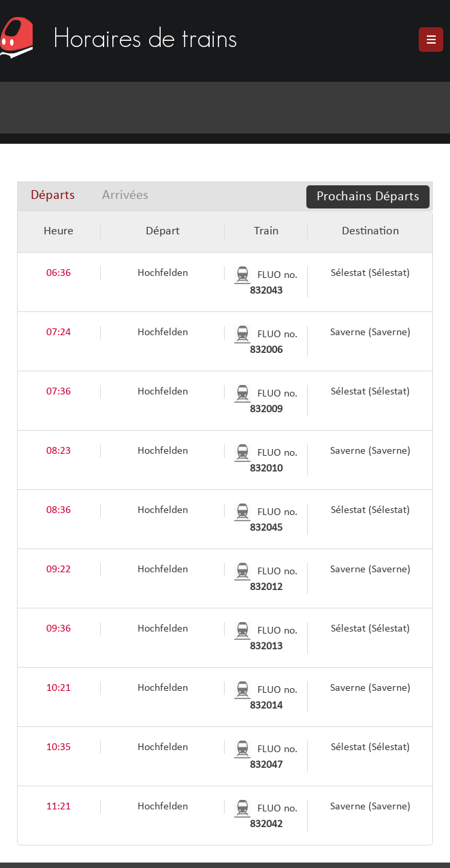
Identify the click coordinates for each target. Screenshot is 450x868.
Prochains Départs (368, 197)
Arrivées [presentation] (125, 196)
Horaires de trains (145, 35)
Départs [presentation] (53, 196)
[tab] (53, 196)
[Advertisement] (213, 62)
